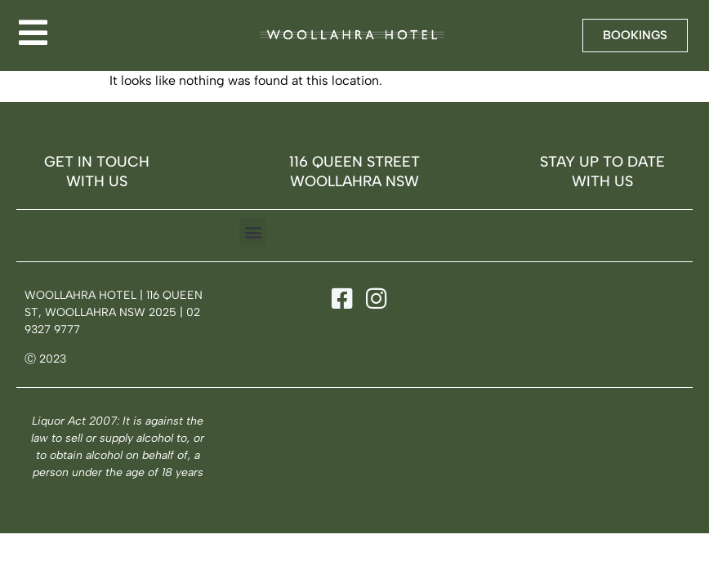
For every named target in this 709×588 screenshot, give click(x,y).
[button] (253, 232)
